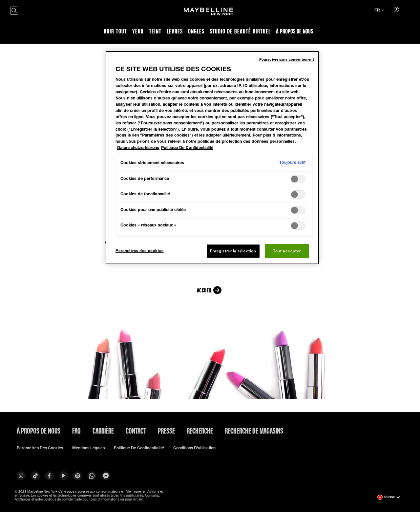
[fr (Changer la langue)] (379, 11)
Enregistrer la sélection (233, 251)
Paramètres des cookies (40, 448)
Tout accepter (287, 251)
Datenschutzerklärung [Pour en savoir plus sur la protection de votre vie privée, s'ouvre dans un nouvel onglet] (138, 148)
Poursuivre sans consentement (287, 59)
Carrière (103, 431)
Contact (136, 431)
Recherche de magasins (254, 431)
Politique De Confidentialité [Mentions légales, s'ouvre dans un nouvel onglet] (187, 148)
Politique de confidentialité (139, 448)
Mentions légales (88, 448)
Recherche (200, 431)
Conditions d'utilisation (194, 448)
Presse (166, 431)
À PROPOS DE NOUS (39, 431)
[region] (212, 158)
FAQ (76, 431)
